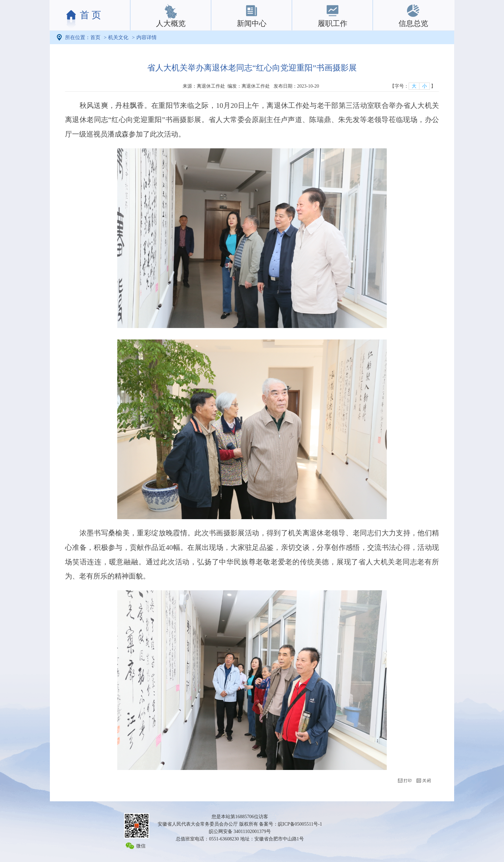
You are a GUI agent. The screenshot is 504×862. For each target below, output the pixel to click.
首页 (95, 37)
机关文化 (118, 37)
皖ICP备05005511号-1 (300, 824)
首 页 (90, 15)
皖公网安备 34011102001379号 (240, 831)
